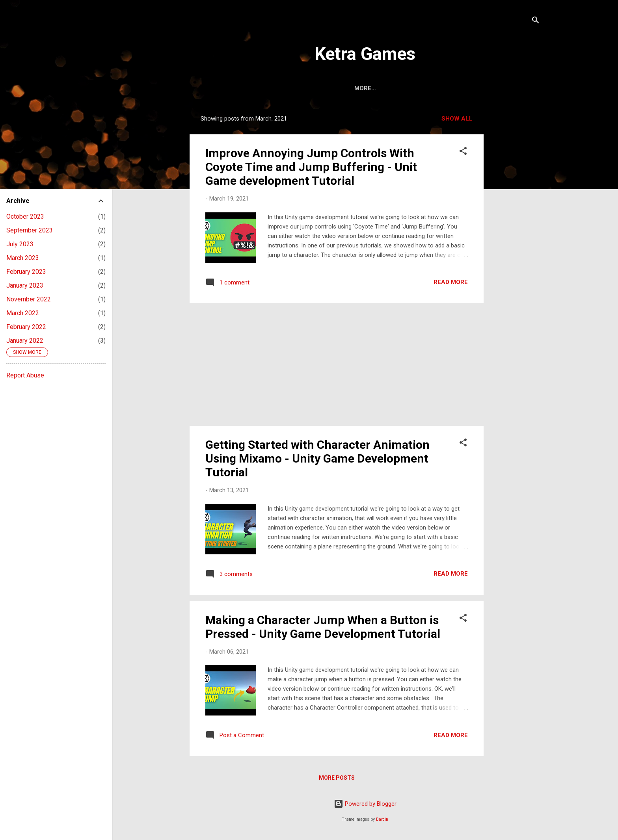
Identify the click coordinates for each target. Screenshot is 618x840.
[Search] (536, 21)
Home (343, 88)
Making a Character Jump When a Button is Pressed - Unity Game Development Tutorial (323, 627)
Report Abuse (25, 375)
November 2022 (29, 299)
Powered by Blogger (365, 804)
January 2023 (25, 285)
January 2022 (25, 341)
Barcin (382, 819)
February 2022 (26, 327)
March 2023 (23, 258)
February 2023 (26, 272)
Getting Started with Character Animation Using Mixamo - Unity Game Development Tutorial (317, 458)
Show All (457, 119)
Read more (451, 282)
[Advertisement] (515, 227)
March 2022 (23, 313)
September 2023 (30, 230)
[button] (463, 152)
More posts (337, 778)
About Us (381, 88)
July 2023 (20, 244)
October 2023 (25, 217)
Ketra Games (365, 54)
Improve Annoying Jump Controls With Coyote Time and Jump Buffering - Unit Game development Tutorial (311, 167)
